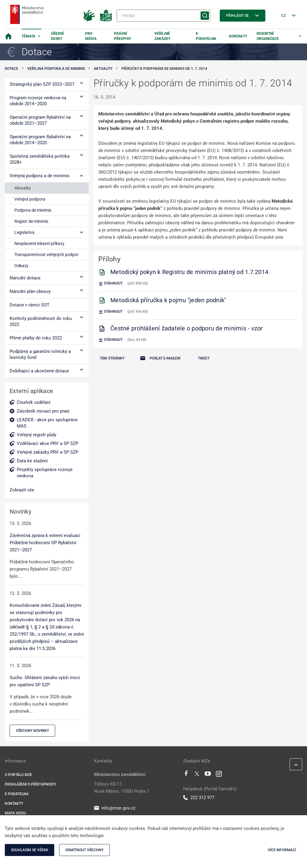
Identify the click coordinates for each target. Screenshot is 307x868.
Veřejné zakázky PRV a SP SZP (48, 452)
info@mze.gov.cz (115, 808)
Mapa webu (15, 813)
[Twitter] (197, 775)
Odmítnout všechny (84, 850)
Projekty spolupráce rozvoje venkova (45, 473)
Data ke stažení (32, 461)
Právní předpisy (122, 36)
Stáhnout (110, 284)
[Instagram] (219, 775)
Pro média (91, 36)
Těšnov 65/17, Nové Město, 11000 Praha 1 (122, 788)
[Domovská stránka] (8, 36)
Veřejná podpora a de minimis (56, 69)
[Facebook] (186, 775)
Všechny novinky (32, 731)
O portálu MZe (18, 775)
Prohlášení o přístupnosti (30, 784)
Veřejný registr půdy (37, 435)
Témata (28, 36)
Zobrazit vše (22, 490)
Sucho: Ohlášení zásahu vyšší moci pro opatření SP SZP (45, 681)
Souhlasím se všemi (30, 850)
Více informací (282, 850)
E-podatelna (206, 36)
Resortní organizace (268, 36)
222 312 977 (199, 798)
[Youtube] (208, 775)
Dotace (12, 69)
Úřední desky (57, 36)
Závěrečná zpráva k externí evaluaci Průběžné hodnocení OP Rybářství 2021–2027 (45, 543)
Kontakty (238, 36)
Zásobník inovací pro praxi (43, 411)
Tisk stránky (112, 358)
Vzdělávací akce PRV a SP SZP (48, 443)
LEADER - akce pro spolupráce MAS (47, 423)
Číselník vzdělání (34, 402)
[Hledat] (163, 16)
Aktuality (103, 69)
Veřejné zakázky (162, 36)
